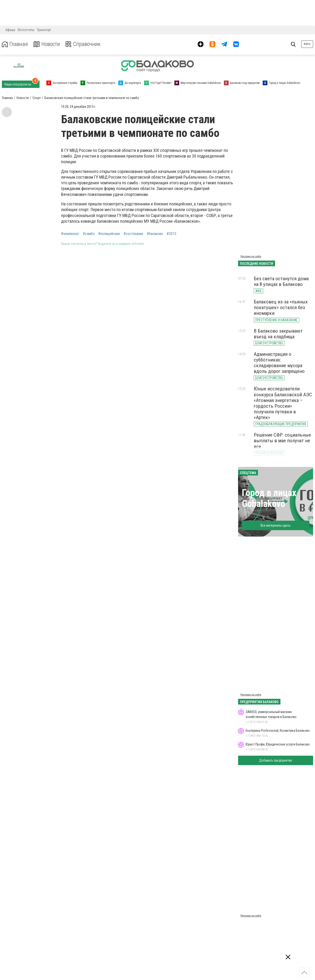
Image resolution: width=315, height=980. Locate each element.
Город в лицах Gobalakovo (269, 498)
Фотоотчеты (26, 30)
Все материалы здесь (276, 525)
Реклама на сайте (251, 256)
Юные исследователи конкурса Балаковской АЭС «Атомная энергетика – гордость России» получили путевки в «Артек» (283, 403)
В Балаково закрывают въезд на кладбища (278, 334)
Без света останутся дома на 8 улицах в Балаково (281, 281)
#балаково (155, 234)
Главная (15, 44)
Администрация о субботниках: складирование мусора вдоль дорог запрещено (279, 363)
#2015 (171, 234)
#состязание (133, 234)
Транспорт (44, 30)
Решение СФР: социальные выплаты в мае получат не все (282, 441)
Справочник (84, 44)
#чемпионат (70, 234)
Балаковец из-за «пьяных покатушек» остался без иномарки (281, 307)
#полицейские (109, 234)
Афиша (10, 30)
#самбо (89, 234)
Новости (47, 44)
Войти (307, 44)
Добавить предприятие (276, 760)
